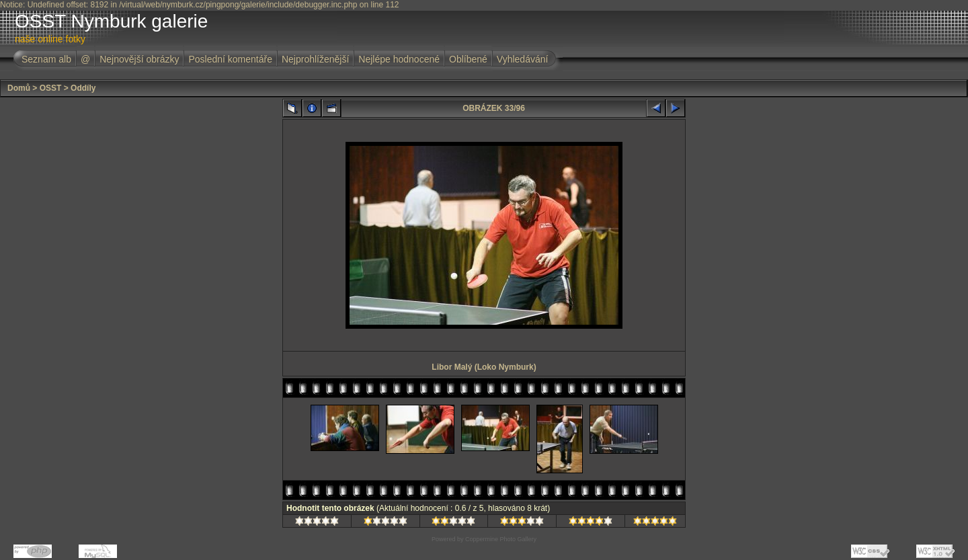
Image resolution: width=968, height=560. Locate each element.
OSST (51, 88)
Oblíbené (468, 59)
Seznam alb (46, 59)
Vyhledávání (523, 59)
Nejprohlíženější (315, 59)
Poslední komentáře (230, 59)
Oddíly (83, 88)
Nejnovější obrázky (139, 59)
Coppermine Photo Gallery (501, 539)
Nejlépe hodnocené (399, 59)
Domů (19, 88)
